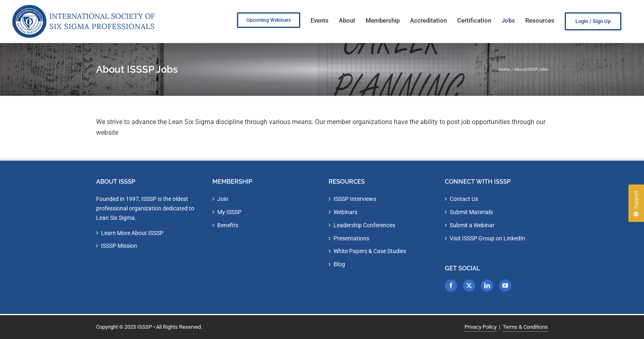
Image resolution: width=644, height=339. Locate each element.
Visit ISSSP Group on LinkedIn (488, 238)
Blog (339, 264)
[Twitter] (469, 286)
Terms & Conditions (525, 327)
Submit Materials (471, 212)
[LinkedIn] (487, 286)
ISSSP (145, 327)
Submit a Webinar (472, 225)
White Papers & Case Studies (370, 251)
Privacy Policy (481, 327)
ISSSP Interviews (355, 199)
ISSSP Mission (119, 246)
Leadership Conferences (364, 225)
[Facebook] (451, 286)
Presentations (351, 238)
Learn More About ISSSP (132, 233)
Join (223, 199)
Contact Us (464, 199)
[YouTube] (505, 286)
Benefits (228, 225)
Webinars (345, 212)
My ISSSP (229, 212)
